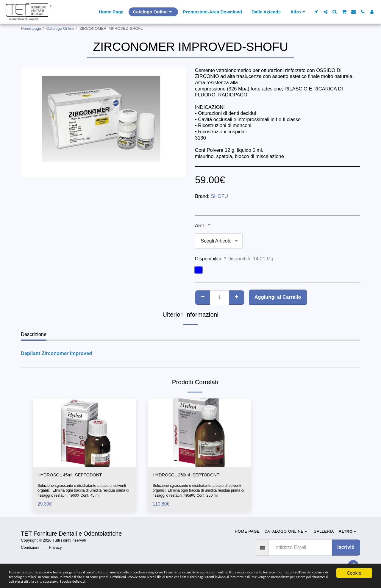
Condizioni (30, 548)
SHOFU (219, 196)
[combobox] (219, 241)
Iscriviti (346, 548)
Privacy (55, 548)
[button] (316, 12)
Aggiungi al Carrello (278, 297)
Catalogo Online (61, 28)
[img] (84, 433)
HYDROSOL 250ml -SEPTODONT (190, 476)
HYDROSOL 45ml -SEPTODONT (74, 476)
